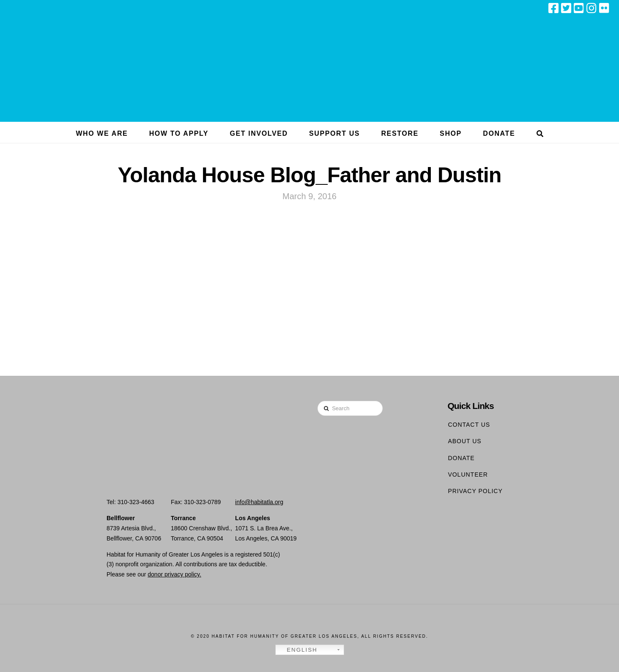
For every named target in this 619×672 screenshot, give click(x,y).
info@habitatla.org (259, 502)
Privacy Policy (475, 491)
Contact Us (469, 425)
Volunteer (468, 475)
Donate (461, 458)
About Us (464, 441)
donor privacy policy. (174, 574)
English (298, 650)
